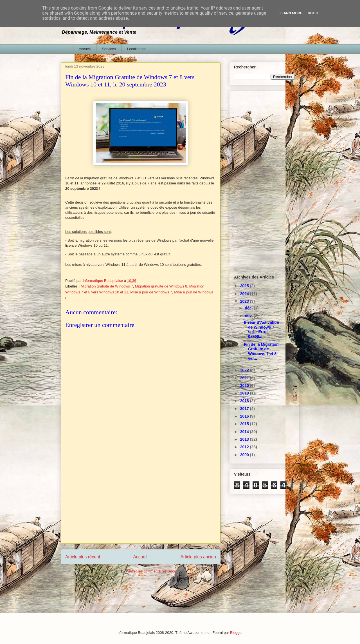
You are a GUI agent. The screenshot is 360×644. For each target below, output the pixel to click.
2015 (245, 424)
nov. (249, 316)
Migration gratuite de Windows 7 (107, 286)
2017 (245, 409)
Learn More (291, 13)
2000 (245, 455)
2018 (245, 401)
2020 (245, 385)
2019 (245, 393)
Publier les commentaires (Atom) (152, 571)
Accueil (85, 49)
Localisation (137, 49)
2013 (245, 439)
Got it (313, 13)
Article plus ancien (198, 557)
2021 (245, 378)
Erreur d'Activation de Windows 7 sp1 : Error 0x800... (261, 329)
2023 (245, 301)
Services (109, 49)
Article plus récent (83, 557)
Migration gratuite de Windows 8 (161, 286)
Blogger (236, 633)
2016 (245, 416)
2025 (245, 286)
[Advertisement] (141, 500)
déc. (249, 308)
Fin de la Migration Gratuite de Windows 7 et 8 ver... (261, 351)
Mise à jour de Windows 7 (151, 292)
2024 (245, 294)
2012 (245, 447)
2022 (245, 370)
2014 (245, 432)
